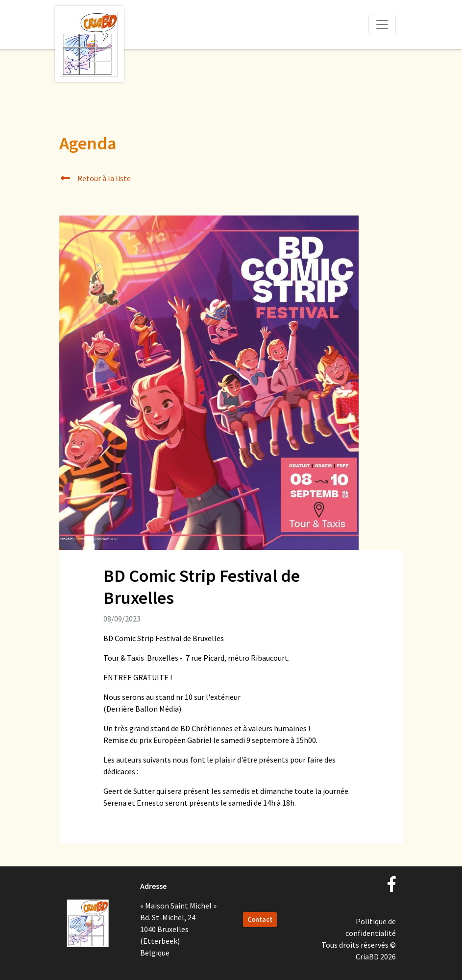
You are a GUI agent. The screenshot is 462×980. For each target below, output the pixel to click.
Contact (260, 919)
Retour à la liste (95, 178)
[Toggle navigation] (382, 24)
